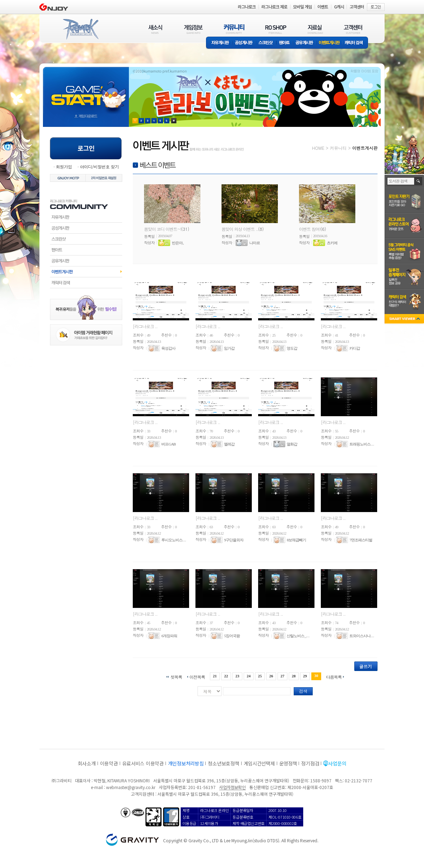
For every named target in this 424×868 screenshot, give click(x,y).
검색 (303, 691)
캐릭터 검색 (356, 43)
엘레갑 (229, 444)
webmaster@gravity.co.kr (131, 787)
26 (271, 676)
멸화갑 (292, 444)
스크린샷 (266, 43)
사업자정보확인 (232, 787)
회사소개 (87, 763)
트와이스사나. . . (361, 636)
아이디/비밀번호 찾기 (99, 167)
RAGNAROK (80, 29)
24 (248, 676)
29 (305, 676)
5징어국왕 (232, 636)
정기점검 (310, 763)
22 (226, 676)
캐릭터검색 (86, 283)
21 (215, 676)
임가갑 (229, 348)
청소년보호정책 (223, 763)
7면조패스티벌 (361, 540)
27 (283, 676)
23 (237, 676)
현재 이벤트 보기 (174, 121)
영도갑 (292, 348)
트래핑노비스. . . (361, 444)
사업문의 (337, 763)
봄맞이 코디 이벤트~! (163, 229)
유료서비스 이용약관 (143, 763)
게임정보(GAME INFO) (194, 29)
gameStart (86, 90)
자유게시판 (219, 43)
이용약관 (109, 763)
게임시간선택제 (259, 763)
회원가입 (64, 167)
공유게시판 (304, 43)
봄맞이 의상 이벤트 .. (240, 229)
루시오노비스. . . (173, 540)
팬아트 (284, 43)
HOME (318, 148)
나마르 (255, 243)
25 (260, 676)
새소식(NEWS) (155, 29)
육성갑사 (168, 348)
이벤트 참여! (310, 229)
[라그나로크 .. (145, 326)
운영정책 (288, 763)
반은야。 (179, 243)
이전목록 (197, 676)
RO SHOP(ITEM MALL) (276, 29)
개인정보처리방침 (186, 763)
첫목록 (176, 676)
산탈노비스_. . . (298, 636)
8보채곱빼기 (296, 540)
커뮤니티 (338, 148)
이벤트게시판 (329, 43)
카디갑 (355, 348)
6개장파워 (169, 636)
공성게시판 (244, 43)
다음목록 (334, 676)
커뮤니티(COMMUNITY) (234, 29)
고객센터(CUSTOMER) (353, 29)
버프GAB (168, 444)
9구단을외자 (234, 540)
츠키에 (332, 243)
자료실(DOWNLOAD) (315, 29)
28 (294, 676)
